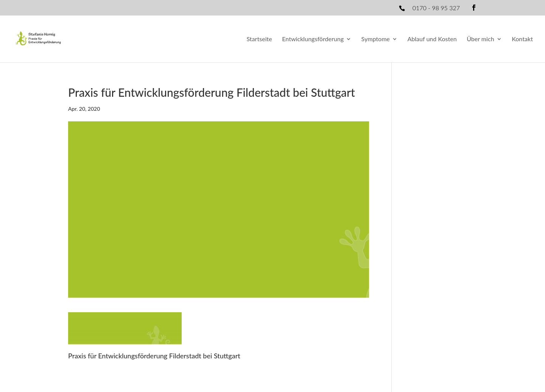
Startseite (259, 39)
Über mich (480, 39)
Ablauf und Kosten (432, 39)
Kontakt (522, 39)
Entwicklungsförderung (313, 39)
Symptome (376, 39)
